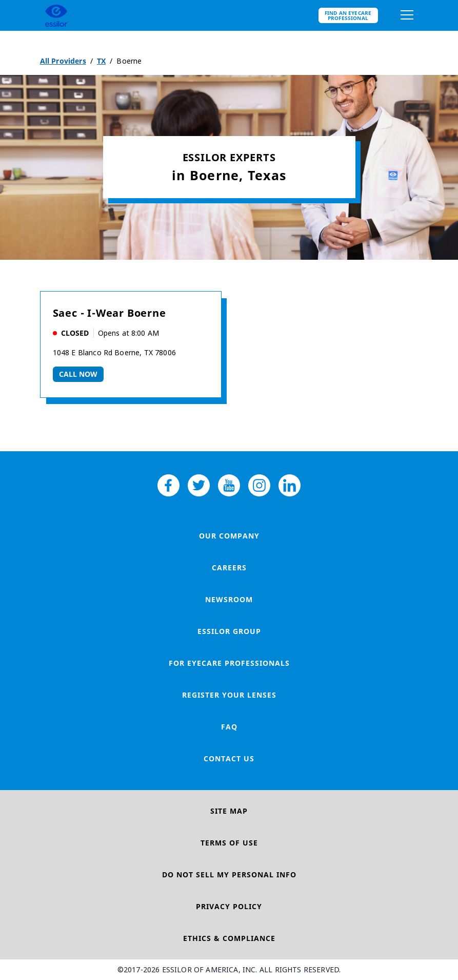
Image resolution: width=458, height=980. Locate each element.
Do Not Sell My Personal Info (229, 875)
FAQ (229, 727)
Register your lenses (229, 695)
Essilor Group (229, 631)
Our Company (229, 536)
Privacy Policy (229, 906)
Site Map (229, 811)
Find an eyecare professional (348, 15)
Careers (229, 568)
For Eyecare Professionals (229, 663)
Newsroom (229, 599)
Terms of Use (229, 843)
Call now (78, 374)
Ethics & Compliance (229, 938)
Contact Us (229, 758)
